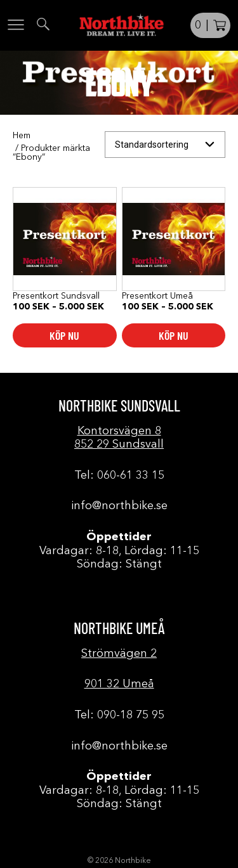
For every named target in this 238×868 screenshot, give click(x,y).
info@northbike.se (119, 506)
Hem (22, 136)
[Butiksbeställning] (165, 145)
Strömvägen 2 (119, 654)
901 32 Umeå (119, 684)
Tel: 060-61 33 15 (119, 476)
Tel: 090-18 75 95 (119, 715)
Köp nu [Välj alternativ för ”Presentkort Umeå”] (174, 335)
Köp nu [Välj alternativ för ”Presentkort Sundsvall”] (64, 335)
